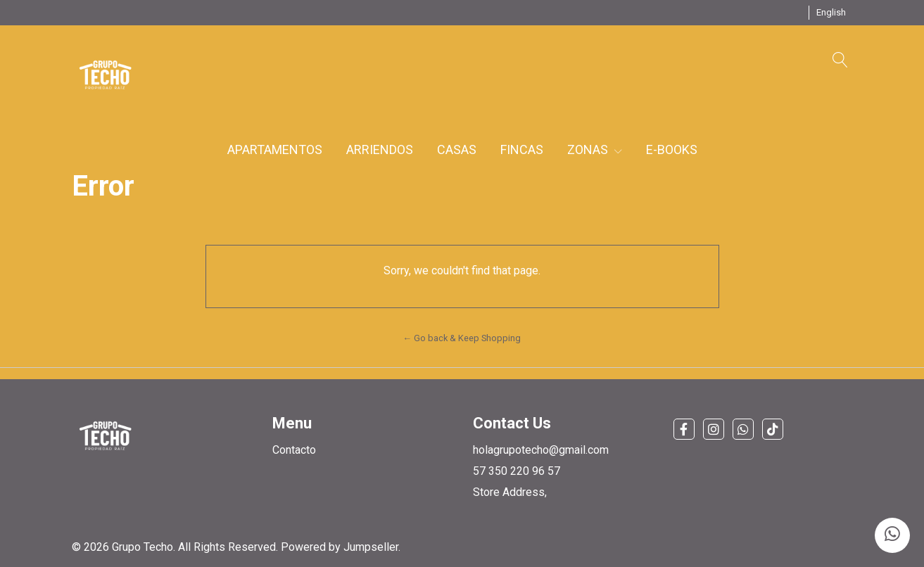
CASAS (457, 149)
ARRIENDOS (380, 149)
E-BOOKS (672, 149)
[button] (831, 13)
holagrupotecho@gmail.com (541, 450)
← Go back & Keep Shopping (462, 338)
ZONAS (595, 149)
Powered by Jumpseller (340, 547)
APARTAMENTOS (275, 149)
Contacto (294, 450)
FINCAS (522, 149)
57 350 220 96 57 (517, 471)
